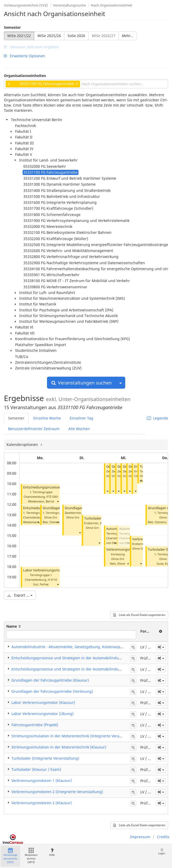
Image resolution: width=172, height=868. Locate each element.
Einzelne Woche (47, 418)
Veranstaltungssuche (69, 5)
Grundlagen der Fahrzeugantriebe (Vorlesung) (52, 691)
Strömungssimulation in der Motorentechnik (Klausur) (59, 747)
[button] (58, 501)
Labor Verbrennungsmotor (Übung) (51, 570)
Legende (157, 418)
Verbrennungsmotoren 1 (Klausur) (42, 780)
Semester (12, 27)
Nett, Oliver (118, 563)
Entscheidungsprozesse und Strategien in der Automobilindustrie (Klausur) (78, 658)
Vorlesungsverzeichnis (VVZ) (26, 5)
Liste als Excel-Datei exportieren (139, 615)
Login (162, 852)
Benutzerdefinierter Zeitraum (34, 429)
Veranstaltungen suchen (82, 383)
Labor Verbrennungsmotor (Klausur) (43, 702)
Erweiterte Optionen (25, 56)
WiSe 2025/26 (49, 36)
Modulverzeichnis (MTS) (31, 856)
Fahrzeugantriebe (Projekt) (35, 725)
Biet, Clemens (52, 522)
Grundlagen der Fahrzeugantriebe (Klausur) (50, 680)
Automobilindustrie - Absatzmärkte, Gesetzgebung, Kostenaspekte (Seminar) (79, 647)
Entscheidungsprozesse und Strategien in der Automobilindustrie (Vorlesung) (80, 669)
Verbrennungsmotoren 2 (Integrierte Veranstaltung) (57, 792)
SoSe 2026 (76, 36)
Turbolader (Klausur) (100, 518)
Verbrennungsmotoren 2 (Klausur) (42, 803)
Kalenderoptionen (23, 444)
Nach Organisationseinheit (112, 5)
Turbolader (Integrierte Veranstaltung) (45, 758)
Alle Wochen (79, 429)
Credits (163, 837)
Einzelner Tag (81, 418)
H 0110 (52, 580)
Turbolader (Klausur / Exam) (36, 769)
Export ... (20, 595)
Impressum (140, 837)
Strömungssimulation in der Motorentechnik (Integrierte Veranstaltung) (74, 736)
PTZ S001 (52, 497)
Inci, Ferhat (41, 584)
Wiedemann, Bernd (41, 501)
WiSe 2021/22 (19, 36)
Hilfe (52, 852)
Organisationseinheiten (25, 76)
